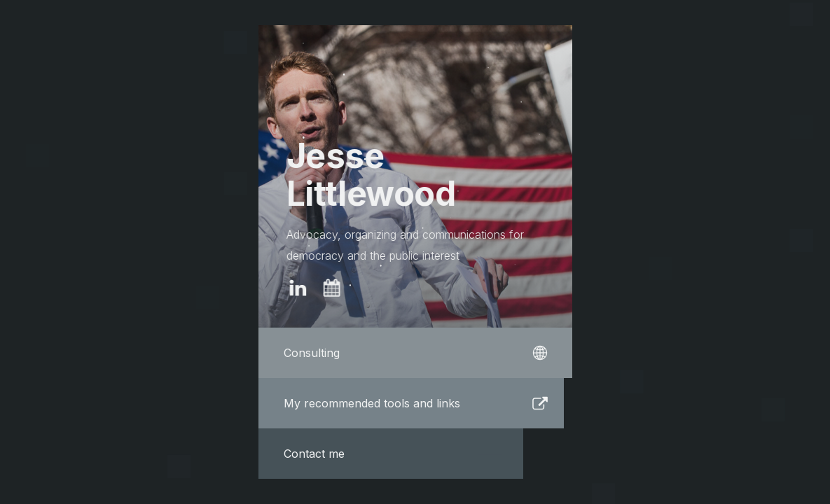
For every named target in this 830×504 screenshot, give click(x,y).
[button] (298, 288)
